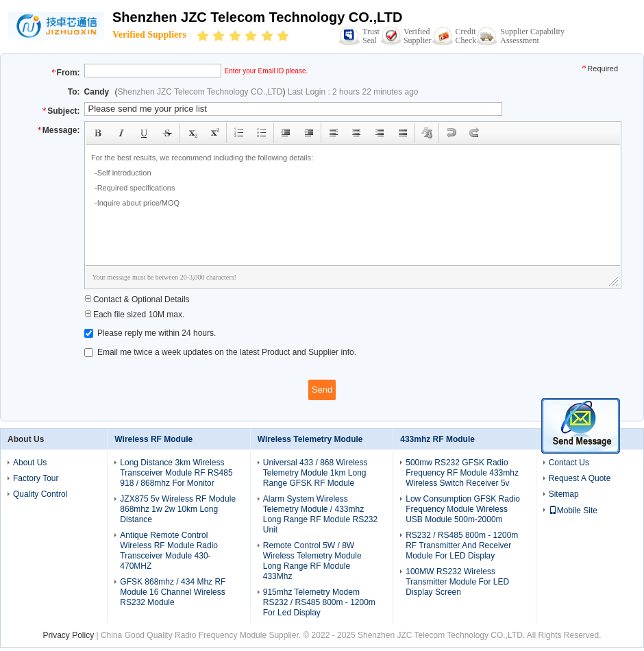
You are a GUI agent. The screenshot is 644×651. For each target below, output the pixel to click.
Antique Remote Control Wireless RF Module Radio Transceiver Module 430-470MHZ (169, 551)
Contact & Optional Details (137, 299)
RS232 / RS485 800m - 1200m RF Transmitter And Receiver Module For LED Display (462, 545)
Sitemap (564, 494)
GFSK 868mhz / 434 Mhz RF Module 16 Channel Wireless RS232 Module (173, 592)
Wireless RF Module (153, 439)
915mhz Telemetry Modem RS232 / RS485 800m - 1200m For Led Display (319, 602)
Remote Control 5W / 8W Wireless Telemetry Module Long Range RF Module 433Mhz (312, 561)
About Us (30, 463)
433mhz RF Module (437, 439)
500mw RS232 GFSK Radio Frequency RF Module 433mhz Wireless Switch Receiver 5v (462, 473)
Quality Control (40, 494)
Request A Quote (580, 478)
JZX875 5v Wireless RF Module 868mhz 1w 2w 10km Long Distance (178, 509)
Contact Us (569, 463)
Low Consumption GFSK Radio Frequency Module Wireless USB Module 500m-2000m (463, 509)
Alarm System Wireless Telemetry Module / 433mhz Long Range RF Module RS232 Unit (320, 514)
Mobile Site (573, 511)
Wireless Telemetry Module (310, 439)
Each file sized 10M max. (135, 315)
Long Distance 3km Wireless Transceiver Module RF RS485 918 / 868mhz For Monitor (176, 473)
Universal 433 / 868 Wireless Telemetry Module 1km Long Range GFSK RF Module (315, 473)
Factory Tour (36, 478)
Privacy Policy (68, 635)
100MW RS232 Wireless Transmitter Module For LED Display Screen (457, 582)
